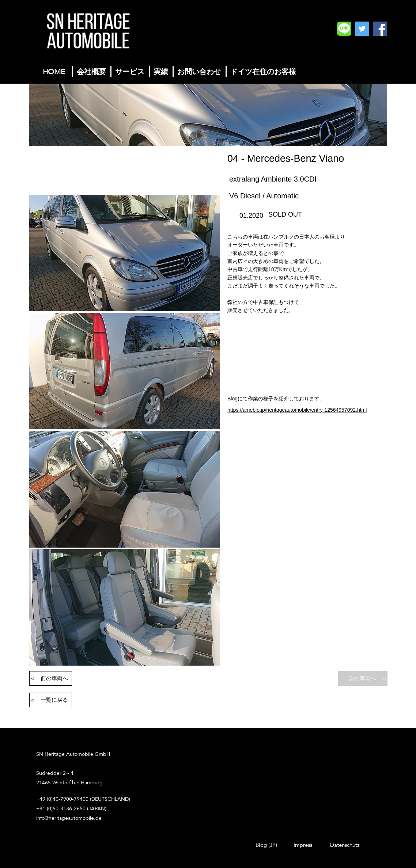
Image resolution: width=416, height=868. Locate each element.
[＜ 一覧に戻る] (51, 700)
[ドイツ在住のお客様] (263, 71)
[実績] (161, 71)
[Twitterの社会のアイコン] (362, 29)
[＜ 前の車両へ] (51, 678)
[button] (124, 253)
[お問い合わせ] (199, 71)
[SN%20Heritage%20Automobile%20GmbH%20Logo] (344, 29)
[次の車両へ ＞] (363, 678)
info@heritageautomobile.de (69, 818)
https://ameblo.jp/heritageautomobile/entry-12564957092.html (297, 410)
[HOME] (54, 71)
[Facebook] (380, 29)
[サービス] (130, 71)
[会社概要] (91, 71)
